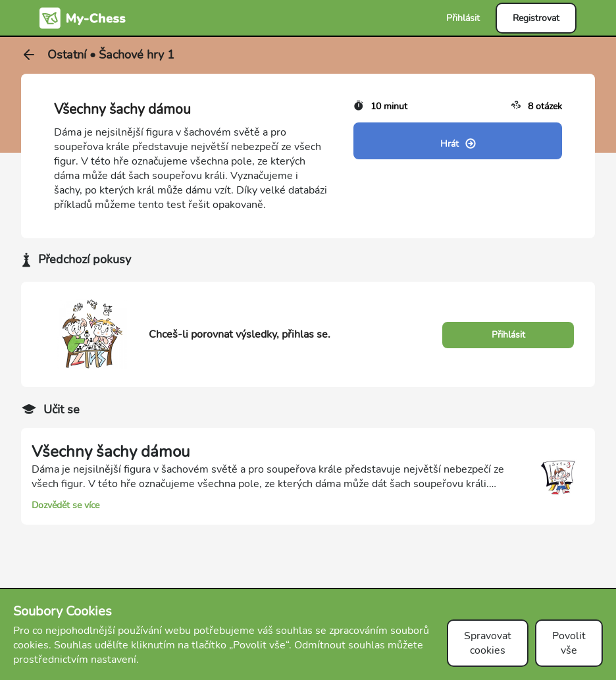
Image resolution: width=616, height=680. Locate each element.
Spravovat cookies (488, 643)
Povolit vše (569, 643)
